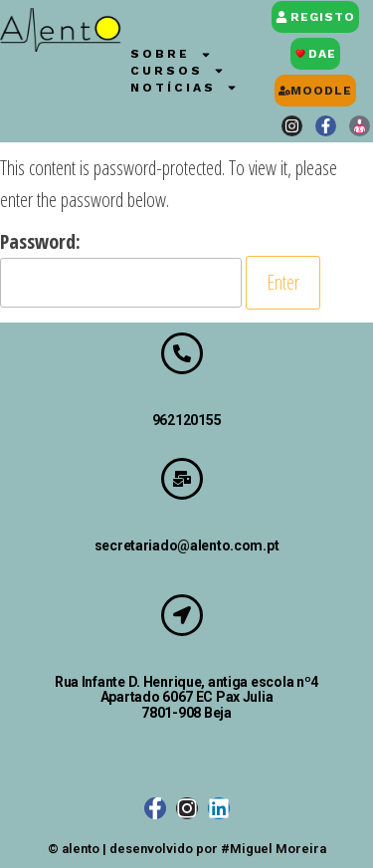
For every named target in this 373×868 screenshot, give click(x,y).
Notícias (184, 88)
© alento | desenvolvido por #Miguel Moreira (187, 849)
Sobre (171, 54)
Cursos (178, 71)
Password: (121, 268)
